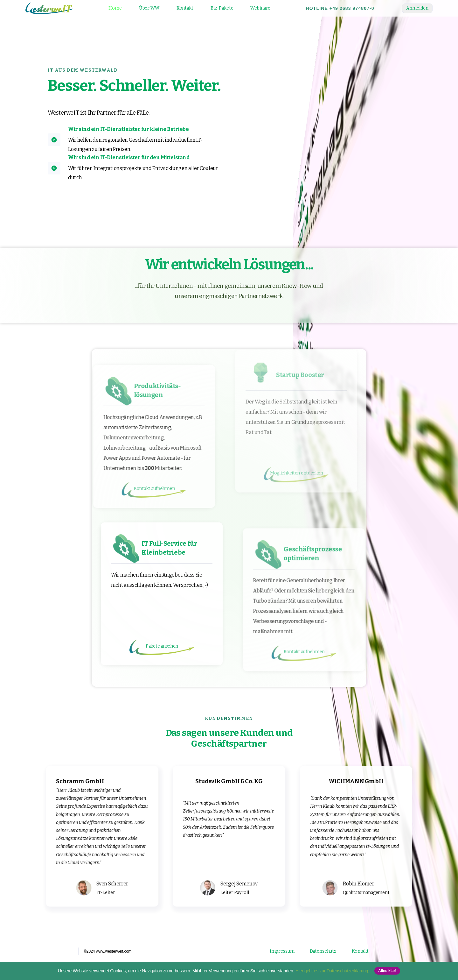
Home (115, 8)
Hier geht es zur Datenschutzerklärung (332, 971)
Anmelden (417, 8)
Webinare (260, 8)
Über (149, 8)
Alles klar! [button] (387, 971)
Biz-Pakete (222, 8)
